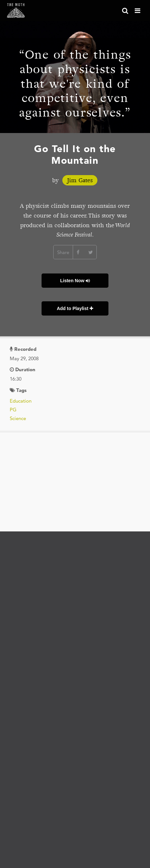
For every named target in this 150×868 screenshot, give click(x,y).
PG (13, 410)
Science (18, 418)
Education (21, 401)
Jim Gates (80, 180)
